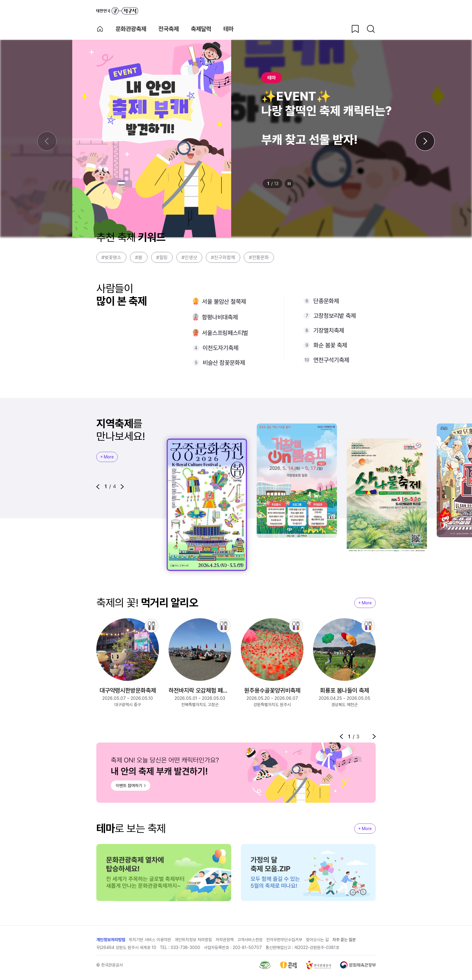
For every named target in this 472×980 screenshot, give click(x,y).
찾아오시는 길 (317, 941)
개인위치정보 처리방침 (193, 941)
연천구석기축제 (331, 360)
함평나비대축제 (220, 317)
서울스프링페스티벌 (225, 333)
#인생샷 (189, 257)
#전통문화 (259, 257)
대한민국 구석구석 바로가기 (117, 11)
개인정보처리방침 (111, 941)
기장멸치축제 (329, 330)
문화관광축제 (131, 29)
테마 (228, 29)
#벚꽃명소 (111, 257)
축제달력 (201, 29)
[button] (98, 487)
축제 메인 (100, 29)
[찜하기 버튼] (355, 29)
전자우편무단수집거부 (284, 941)
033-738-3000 (185, 949)
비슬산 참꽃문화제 (224, 363)
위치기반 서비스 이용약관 (150, 941)
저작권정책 (225, 941)
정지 (289, 184)
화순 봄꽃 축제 (330, 345)
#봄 (139, 257)
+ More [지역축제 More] (107, 457)
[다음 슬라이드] (425, 141)
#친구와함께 (223, 257)
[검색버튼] (371, 29)
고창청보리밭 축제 (335, 316)
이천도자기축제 (220, 348)
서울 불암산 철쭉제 (224, 302)
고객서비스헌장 (250, 941)
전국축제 (169, 29)
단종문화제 (326, 301)
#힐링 (162, 257)
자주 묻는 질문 (344, 941)
